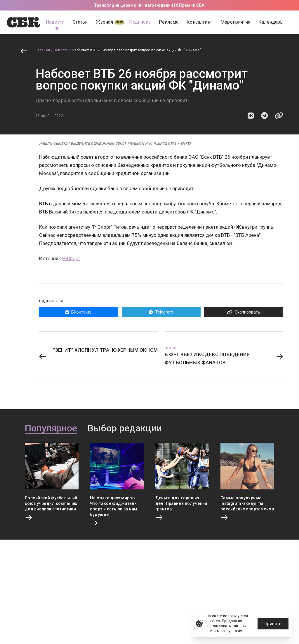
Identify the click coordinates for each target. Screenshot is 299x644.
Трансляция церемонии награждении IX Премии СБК (149, 5)
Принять (273, 624)
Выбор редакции (125, 428)
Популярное (51, 428)
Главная (43, 50)
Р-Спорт (71, 258)
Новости (61, 50)
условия (236, 631)
